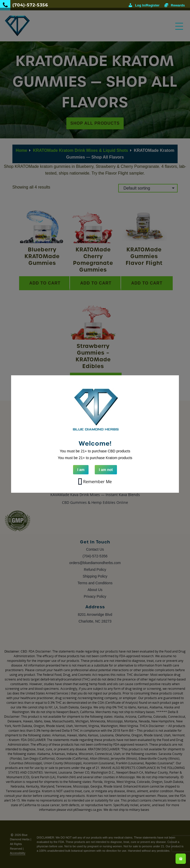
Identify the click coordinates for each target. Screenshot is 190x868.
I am (81, 470)
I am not (106, 470)
